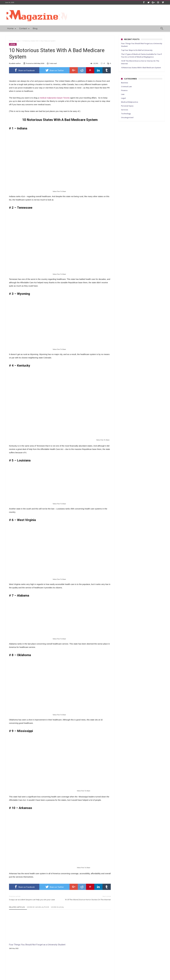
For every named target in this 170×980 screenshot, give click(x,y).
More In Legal (58, 907)
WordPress (49, 978)
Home (11, 41)
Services (125, 110)
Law (123, 94)
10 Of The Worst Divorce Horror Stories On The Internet (87, 898)
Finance (124, 90)
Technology (126, 114)
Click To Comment (60, 965)
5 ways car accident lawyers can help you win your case (33, 898)
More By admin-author (38, 907)
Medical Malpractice (130, 102)
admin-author (16, 63)
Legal (18, 41)
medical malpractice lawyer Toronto (55, 98)
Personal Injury (127, 106)
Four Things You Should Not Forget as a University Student (24, 940)
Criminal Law (126, 86)
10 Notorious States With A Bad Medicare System (141, 68)
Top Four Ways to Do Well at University (57, 940)
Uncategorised (127, 117)
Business (125, 83)
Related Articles (17, 907)
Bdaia (66, 978)
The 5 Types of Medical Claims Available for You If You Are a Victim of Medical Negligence (93, 941)
